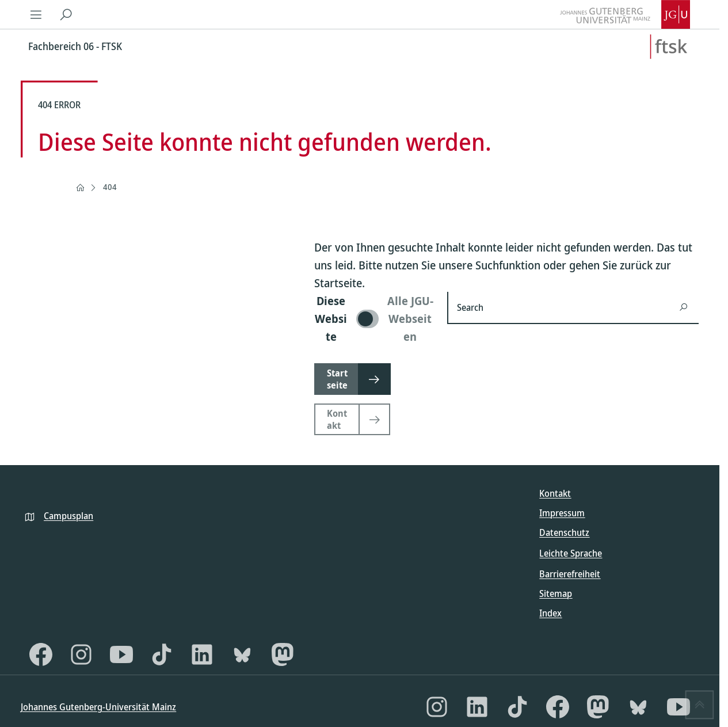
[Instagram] (81, 654)
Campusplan (68, 516)
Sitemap (556, 593)
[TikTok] (162, 654)
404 (110, 187)
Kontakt (555, 493)
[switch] (374, 319)
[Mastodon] (283, 654)
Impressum (562, 513)
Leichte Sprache (571, 553)
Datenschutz (564, 532)
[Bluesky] (242, 654)
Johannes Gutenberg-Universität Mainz (98, 707)
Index (550, 613)
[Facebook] (41, 654)
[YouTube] (121, 654)
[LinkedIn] (202, 654)
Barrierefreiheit (570, 574)
